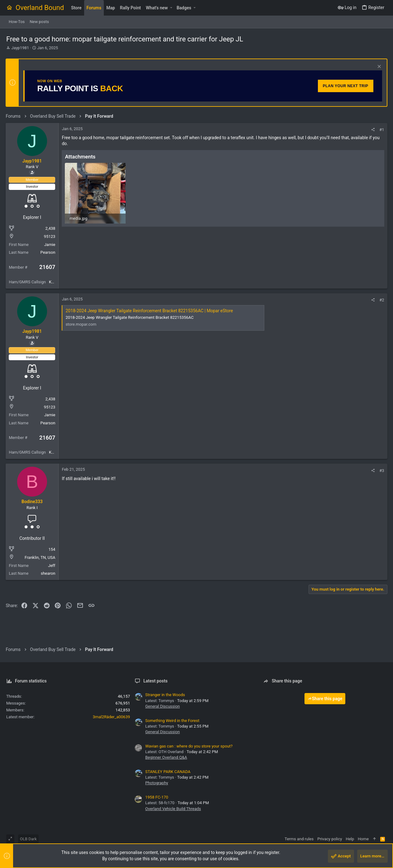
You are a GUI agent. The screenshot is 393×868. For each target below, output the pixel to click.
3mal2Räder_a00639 (111, 717)
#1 (381, 130)
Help (350, 839)
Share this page (325, 699)
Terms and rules (299, 839)
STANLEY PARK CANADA (168, 772)
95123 (50, 236)
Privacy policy (330, 839)
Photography (157, 783)
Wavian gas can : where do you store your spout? (189, 746)
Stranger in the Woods (165, 695)
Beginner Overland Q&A (166, 757)
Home (363, 839)
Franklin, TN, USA (41, 557)
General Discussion (163, 706)
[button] (171, 8)
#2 (381, 300)
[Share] (373, 130)
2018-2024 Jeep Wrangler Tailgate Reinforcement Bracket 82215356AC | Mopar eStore (150, 311)
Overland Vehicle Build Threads (173, 809)
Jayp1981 (20, 48)
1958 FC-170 (157, 797)
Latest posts (156, 681)
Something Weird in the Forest (172, 721)
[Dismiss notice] (378, 67)
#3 (381, 471)
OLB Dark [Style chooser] (28, 839)
